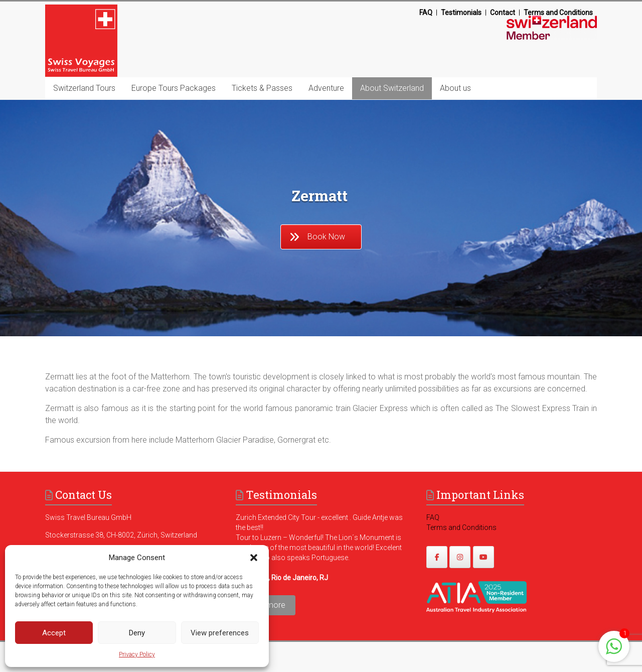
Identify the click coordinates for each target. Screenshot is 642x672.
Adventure (326, 88)
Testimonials (461, 13)
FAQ (426, 13)
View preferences (220, 633)
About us (455, 88)
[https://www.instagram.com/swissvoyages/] (460, 557)
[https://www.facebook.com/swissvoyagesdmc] (437, 557)
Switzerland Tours (84, 88)
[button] (254, 558)
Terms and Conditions (558, 13)
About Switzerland (392, 88)
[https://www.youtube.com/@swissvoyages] (484, 557)
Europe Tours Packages (174, 88)
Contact (503, 13)
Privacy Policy (137, 654)
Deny (137, 633)
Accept (54, 633)
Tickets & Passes (262, 88)
